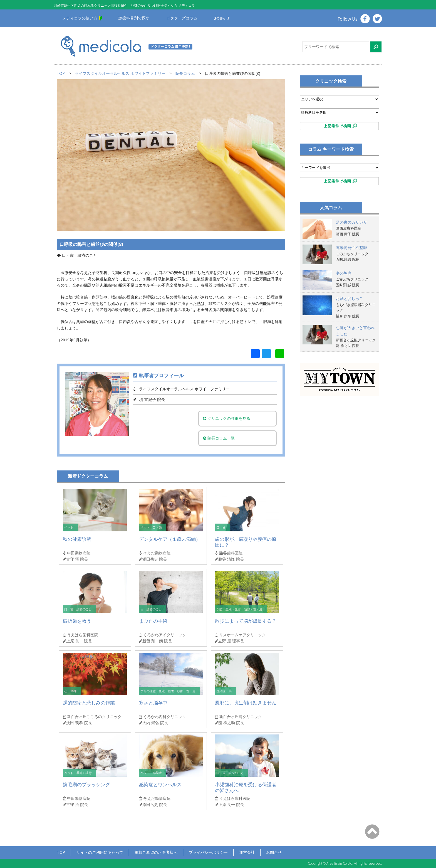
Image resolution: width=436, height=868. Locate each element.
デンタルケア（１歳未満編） (170, 539)
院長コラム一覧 (219, 438)
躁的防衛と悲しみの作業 (89, 703)
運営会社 (247, 852)
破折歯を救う (77, 621)
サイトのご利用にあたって (100, 852)
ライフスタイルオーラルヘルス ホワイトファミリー (120, 73)
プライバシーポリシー (208, 852)
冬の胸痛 (344, 273)
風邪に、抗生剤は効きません (246, 703)
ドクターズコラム (182, 18)
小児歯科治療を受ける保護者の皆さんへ (246, 787)
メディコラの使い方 (80, 18)
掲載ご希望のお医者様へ (156, 852)
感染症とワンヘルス (160, 784)
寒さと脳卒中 (153, 703)
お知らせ (222, 18)
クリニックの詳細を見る (227, 418)
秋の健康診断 (77, 539)
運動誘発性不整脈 (351, 247)
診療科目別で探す (134, 18)
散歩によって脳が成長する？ (246, 621)
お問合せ (274, 852)
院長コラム (185, 73)
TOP (61, 73)
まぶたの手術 (153, 621)
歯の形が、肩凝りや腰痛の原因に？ (246, 542)
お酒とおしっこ (350, 298)
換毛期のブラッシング (86, 784)
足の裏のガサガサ (351, 222)
